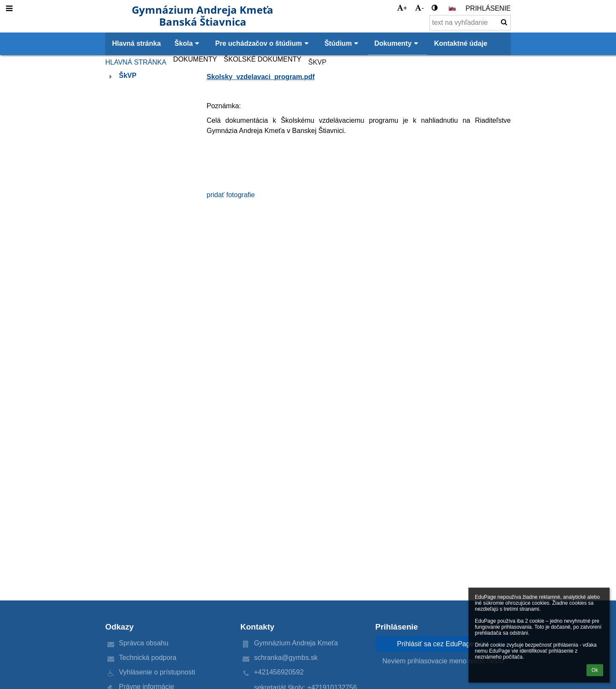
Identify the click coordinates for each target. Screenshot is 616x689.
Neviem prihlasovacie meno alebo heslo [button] (443, 661)
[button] (452, 9)
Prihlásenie (488, 8)
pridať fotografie (231, 195)
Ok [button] (595, 670)
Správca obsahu (144, 643)
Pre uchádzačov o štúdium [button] (263, 43)
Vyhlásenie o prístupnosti (157, 672)
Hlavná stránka (136, 62)
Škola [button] (188, 43)
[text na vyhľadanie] (470, 23)
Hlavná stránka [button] (136, 43)
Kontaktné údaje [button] (461, 43)
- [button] (419, 8)
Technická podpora (148, 658)
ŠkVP (317, 62)
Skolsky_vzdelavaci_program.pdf (261, 77)
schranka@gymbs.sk (286, 658)
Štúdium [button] (342, 43)
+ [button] (402, 8)
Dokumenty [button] (397, 43)
